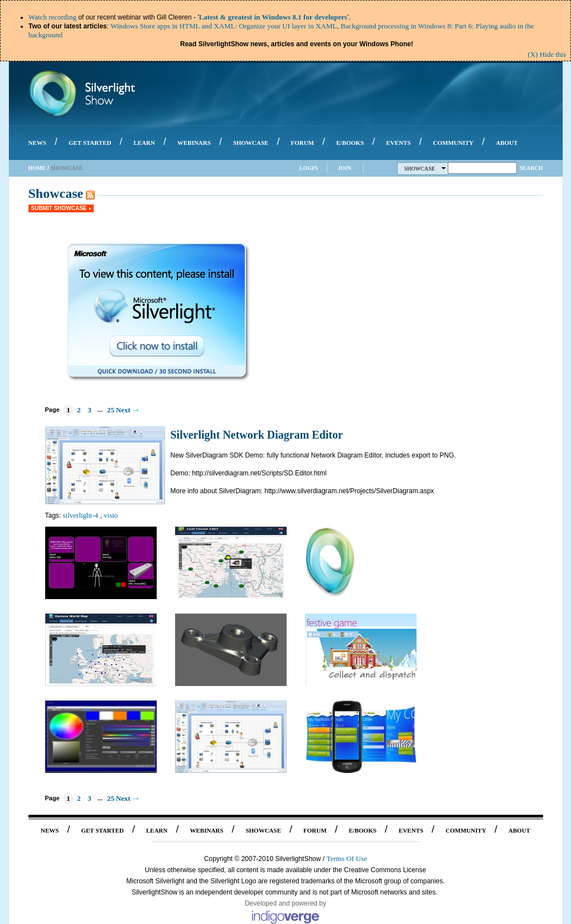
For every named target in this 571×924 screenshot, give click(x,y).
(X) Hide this (547, 54)
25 (111, 410)
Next (123, 410)
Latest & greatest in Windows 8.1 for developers (273, 17)
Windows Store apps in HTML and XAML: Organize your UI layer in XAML (224, 26)
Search (531, 168)
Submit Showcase (59, 208)
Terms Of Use (347, 859)
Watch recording (52, 17)
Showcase (425, 169)
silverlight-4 (81, 515)
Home (37, 168)
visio (111, 515)
